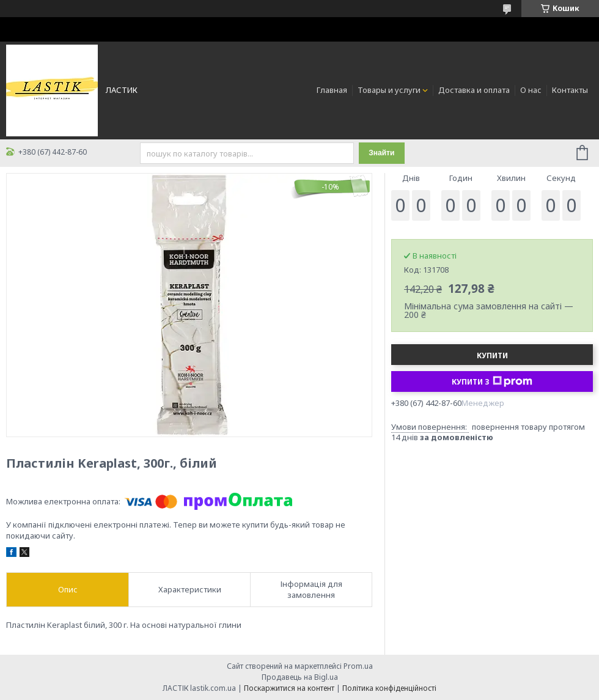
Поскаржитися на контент (289, 688)
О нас (531, 90)
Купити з (492, 381)
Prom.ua (358, 666)
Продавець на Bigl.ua (300, 677)
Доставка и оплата (474, 90)
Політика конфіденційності (389, 688)
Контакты (570, 90)
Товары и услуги (389, 90)
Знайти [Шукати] (381, 153)
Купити (492, 356)
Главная (332, 90)
